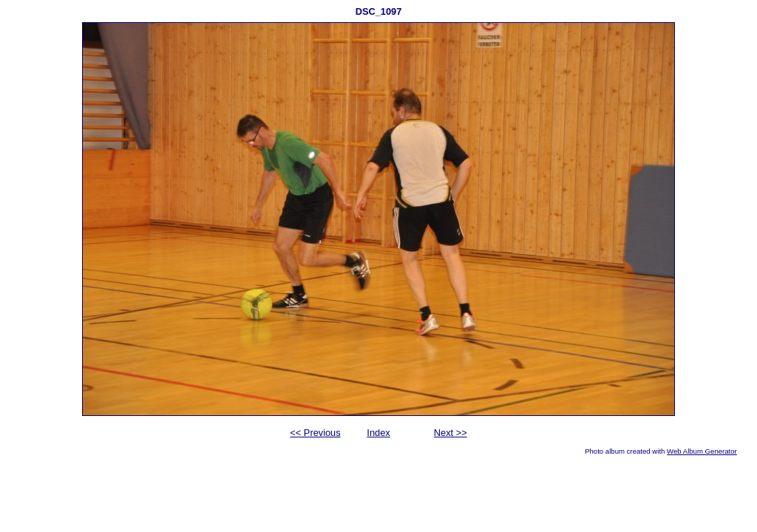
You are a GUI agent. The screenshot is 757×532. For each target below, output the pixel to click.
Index (378, 433)
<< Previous (315, 433)
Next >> (451, 433)
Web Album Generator (702, 451)
